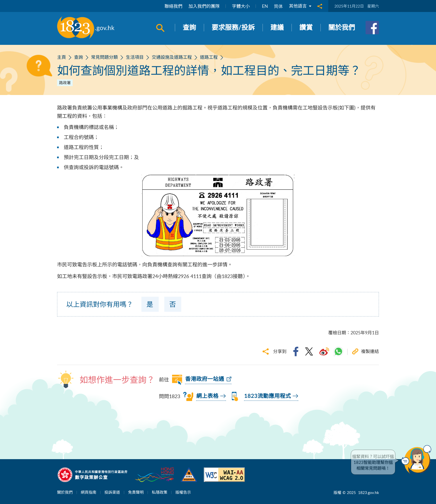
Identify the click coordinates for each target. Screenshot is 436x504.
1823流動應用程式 (268, 396)
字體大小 (241, 6)
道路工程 (209, 57)
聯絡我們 (173, 6)
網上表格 (207, 396)
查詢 (79, 57)
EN (265, 6)
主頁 (62, 57)
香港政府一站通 (205, 379)
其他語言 (300, 6)
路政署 (65, 83)
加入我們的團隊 (204, 6)
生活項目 (135, 57)
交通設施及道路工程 (172, 57)
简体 (278, 6)
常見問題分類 (104, 57)
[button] (418, 459)
